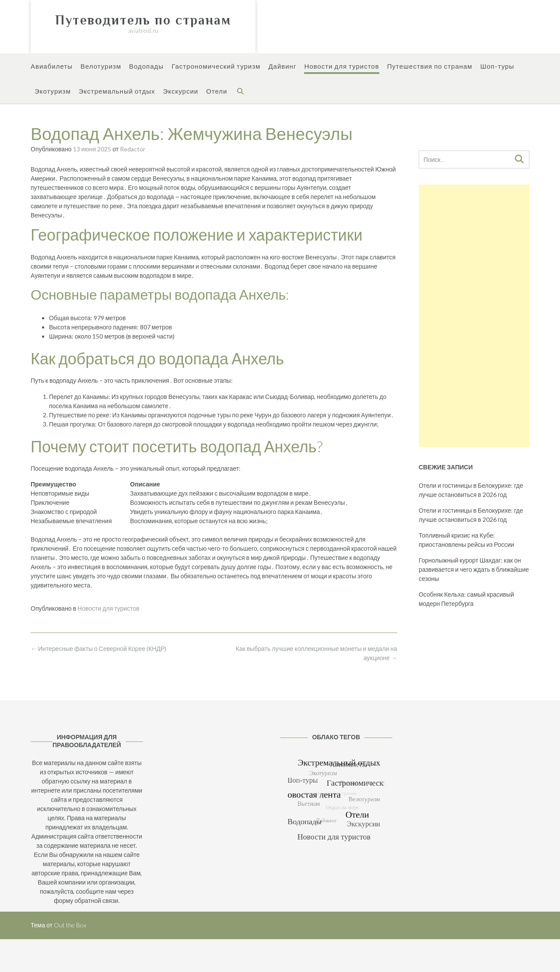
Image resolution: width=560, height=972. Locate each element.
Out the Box (70, 925)
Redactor (133, 149)
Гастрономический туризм (216, 67)
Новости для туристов (341, 67)
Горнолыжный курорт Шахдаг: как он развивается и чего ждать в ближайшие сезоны (474, 569)
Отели (217, 92)
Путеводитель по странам (143, 20)
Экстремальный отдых (117, 92)
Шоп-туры (497, 67)
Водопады (146, 67)
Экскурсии (180, 92)
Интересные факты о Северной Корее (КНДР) (98, 649)
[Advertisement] (474, 316)
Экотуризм (53, 92)
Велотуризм (101, 67)
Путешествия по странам (430, 67)
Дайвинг (282, 67)
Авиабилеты (52, 67)
